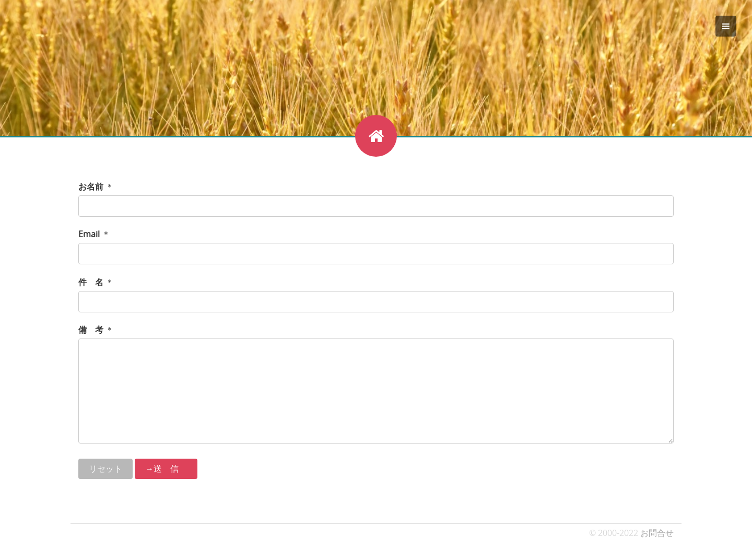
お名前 (91, 186)
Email (89, 234)
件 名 (91, 282)
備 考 (91, 330)
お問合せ (657, 533)
